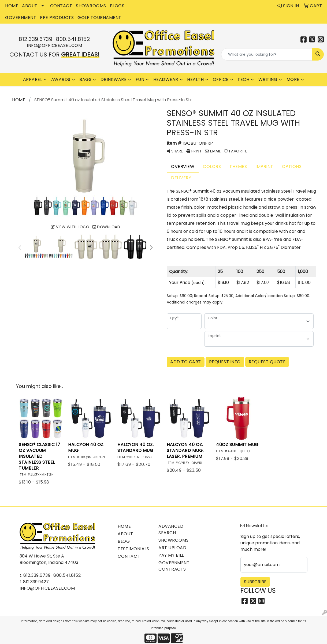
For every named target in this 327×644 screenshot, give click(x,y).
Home (124, 526)
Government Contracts (174, 566)
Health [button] (195, 79)
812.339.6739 (36, 39)
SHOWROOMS (91, 6)
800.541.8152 (73, 39)
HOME (12, 6)
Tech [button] (243, 79)
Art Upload (172, 548)
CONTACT (61, 6)
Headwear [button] (166, 79)
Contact (129, 556)
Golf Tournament (99, 18)
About (125, 534)
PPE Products (57, 18)
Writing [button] (268, 79)
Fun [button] (140, 79)
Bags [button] (85, 79)
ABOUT (30, 6)
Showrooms (174, 540)
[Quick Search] (267, 54)
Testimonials (133, 549)
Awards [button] (61, 79)
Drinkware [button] (114, 79)
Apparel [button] (33, 79)
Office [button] (221, 79)
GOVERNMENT (21, 18)
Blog (124, 541)
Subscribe (255, 582)
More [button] (293, 79)
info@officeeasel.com (54, 45)
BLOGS (117, 6)
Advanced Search (171, 529)
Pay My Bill (171, 555)
